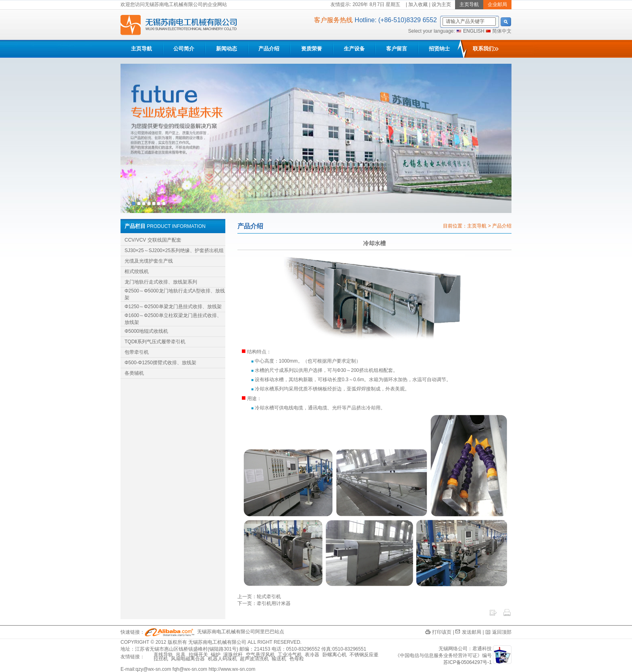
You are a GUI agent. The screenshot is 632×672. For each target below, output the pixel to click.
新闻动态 (227, 49)
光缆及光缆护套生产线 (149, 261)
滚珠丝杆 (233, 655)
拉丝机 (161, 659)
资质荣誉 (312, 49)
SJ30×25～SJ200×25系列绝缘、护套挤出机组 (174, 250)
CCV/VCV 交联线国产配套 (153, 240)
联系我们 (486, 49)
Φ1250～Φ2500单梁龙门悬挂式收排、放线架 (173, 307)
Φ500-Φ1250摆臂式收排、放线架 (160, 363)
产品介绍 (269, 49)
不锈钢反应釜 (364, 655)
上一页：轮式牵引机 (259, 597)
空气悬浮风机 (260, 655)
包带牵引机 (137, 352)
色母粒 (297, 659)
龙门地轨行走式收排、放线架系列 (161, 282)
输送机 (279, 659)
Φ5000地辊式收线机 (146, 331)
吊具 (181, 655)
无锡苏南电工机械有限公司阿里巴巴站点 (214, 632)
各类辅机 (134, 373)
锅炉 (216, 655)
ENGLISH (474, 31)
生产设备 (354, 49)
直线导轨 (163, 655)
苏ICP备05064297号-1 (468, 662)
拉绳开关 (198, 655)
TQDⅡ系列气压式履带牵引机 (155, 342)
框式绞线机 (137, 271)
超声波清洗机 (254, 659)
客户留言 (397, 49)
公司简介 (184, 49)
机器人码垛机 (222, 659)
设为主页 (441, 4)
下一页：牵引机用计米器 (264, 603)
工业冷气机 (290, 655)
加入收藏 (418, 4)
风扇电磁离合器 (188, 659)
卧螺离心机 (335, 655)
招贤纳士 (439, 49)
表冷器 (312, 655)
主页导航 (141, 49)
